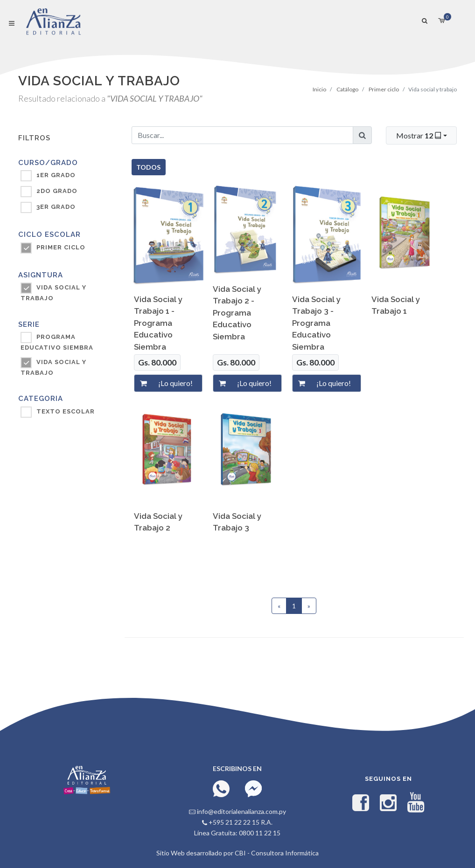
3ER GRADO (56, 207)
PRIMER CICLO (61, 247)
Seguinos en (388, 779)
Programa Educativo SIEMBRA (57, 342)
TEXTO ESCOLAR (66, 411)
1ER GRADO (56, 175)
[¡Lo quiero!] (178, 383)
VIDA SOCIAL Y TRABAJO (53, 293)
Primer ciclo (384, 89)
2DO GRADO (57, 191)
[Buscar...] (243, 135)
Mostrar (420, 135)
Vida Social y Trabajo (53, 367)
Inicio (319, 89)
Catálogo (347, 89)
